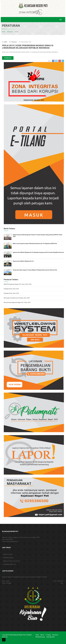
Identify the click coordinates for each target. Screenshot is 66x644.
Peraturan (10, 32)
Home (4, 32)
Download (8, 58)
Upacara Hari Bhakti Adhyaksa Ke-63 (23, 261)
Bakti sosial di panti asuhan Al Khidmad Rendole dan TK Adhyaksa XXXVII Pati (35, 244)
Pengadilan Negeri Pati (10, 564)
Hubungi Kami (50, 637)
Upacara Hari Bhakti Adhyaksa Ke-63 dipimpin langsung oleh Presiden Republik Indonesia (38, 252)
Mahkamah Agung (8, 558)
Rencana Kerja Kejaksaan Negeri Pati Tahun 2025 (17, 303)
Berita (42, 635)
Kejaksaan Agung (8, 554)
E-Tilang (48, 635)
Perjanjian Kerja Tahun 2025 (11, 289)
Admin (5, 42)
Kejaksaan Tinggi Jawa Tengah (12, 561)
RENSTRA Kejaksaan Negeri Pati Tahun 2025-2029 (18, 284)
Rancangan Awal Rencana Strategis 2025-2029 (17, 298)
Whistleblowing (40, 637)
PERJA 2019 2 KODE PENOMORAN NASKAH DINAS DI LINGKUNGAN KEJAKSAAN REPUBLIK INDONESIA (28, 47)
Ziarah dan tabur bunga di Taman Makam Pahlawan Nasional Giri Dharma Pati (35, 270)
